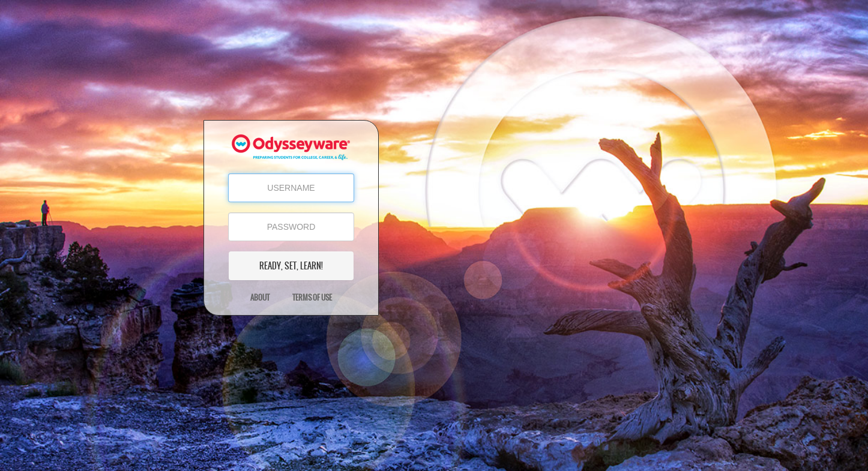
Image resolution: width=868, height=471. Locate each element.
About (260, 298)
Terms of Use (312, 298)
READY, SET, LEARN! (291, 266)
